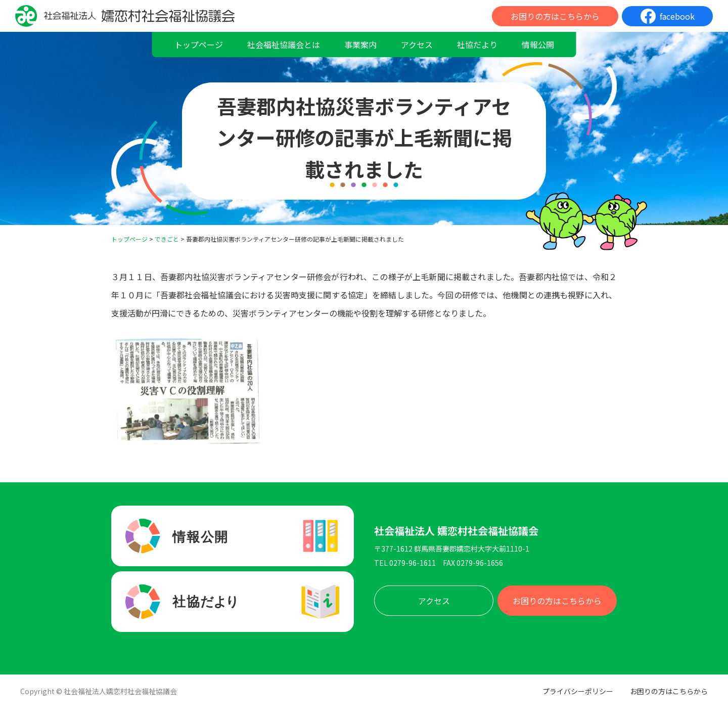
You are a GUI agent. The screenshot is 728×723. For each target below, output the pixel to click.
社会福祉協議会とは (284, 44)
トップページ (199, 44)
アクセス (417, 44)
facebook (677, 16)
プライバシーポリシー (578, 691)
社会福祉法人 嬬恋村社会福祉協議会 (456, 531)
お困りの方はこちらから (555, 16)
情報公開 (538, 44)
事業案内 (360, 44)
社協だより (477, 44)
